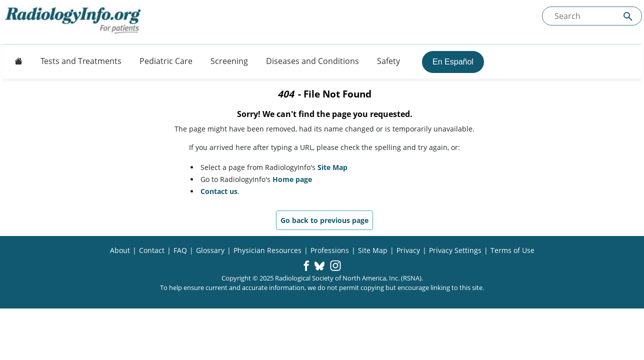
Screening (229, 61)
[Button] (15, 61)
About (120, 250)
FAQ (180, 250)
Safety (388, 61)
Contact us (219, 191)
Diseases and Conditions (312, 61)
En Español (453, 62)
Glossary (210, 250)
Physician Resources (267, 250)
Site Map (332, 167)
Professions (330, 250)
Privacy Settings (455, 250)
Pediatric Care (166, 61)
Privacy (408, 250)
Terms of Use (512, 250)
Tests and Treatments (81, 61)
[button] (306, 266)
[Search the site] (592, 16)
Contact (152, 250)
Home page (292, 179)
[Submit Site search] (628, 16)
